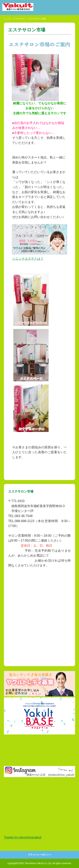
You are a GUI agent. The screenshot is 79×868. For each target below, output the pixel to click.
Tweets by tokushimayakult (23, 837)
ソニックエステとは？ (28, 259)
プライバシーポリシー (40, 855)
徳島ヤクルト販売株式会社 (23, 7)
